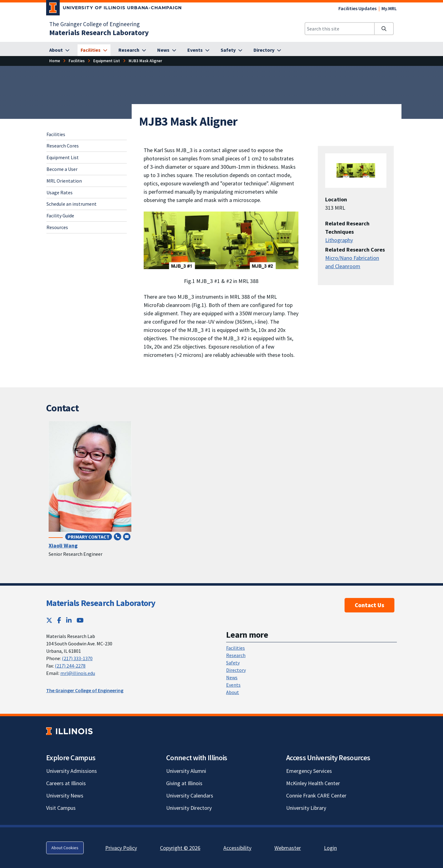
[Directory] (267, 50)
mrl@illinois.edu (78, 673)
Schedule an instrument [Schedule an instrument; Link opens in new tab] (72, 204)
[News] (167, 50)
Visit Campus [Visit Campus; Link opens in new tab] (61, 808)
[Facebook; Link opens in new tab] (59, 620)
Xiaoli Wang (63, 545)
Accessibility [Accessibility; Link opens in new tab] (237, 848)
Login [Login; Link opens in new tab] (330, 848)
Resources (57, 227)
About (233, 692)
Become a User (62, 169)
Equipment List (107, 61)
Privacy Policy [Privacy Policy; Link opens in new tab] (121, 848)
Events (233, 685)
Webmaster (288, 848)
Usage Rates (60, 192)
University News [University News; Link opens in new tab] (65, 795)
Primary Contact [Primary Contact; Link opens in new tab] (89, 537)
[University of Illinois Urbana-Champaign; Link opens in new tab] (114, 9)
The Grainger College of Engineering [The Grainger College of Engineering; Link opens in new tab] (94, 24)
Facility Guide (60, 216)
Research (236, 655)
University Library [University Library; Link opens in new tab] (306, 808)
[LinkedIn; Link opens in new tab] (69, 620)
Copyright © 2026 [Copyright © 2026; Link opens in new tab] (180, 848)
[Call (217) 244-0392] (118, 536)
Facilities (77, 61)
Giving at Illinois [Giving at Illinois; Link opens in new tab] (184, 783)
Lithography (339, 240)
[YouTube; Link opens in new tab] (80, 620)
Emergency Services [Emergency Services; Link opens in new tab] (309, 771)
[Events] (198, 50)
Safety (233, 663)
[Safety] (231, 50)
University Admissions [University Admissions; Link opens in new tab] (72, 771)
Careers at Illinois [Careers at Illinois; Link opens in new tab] (66, 783)
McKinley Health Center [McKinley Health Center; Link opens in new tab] (313, 783)
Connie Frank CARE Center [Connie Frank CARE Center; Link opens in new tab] (316, 795)
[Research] (132, 50)
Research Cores (63, 146)
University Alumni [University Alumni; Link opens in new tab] (186, 771)
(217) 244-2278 (70, 666)
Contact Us (369, 605)
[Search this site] (340, 29)
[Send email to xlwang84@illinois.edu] (127, 536)
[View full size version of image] (221, 240)
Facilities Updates (357, 8)
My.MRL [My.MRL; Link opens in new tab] (389, 8)
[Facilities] (94, 50)
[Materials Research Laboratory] (99, 32)
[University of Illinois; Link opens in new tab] (69, 731)
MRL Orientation (64, 181)
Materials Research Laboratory (101, 603)
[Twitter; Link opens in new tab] (49, 620)
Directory (236, 670)
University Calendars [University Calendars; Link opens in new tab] (190, 795)
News (232, 677)
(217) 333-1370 (77, 658)
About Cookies (65, 848)
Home (55, 61)
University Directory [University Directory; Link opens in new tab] (189, 808)
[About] (59, 50)
